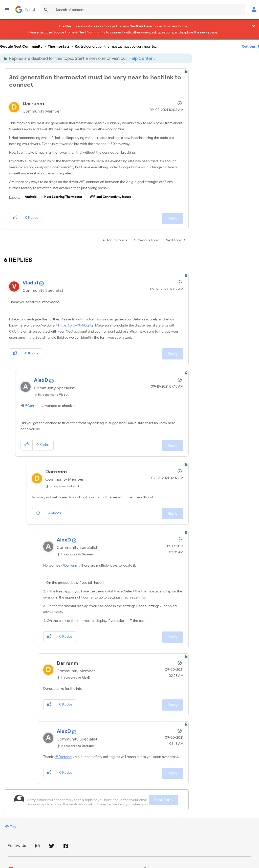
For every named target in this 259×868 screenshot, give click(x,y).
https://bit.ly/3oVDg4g (75, 324)
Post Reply (164, 798)
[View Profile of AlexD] (41, 378)
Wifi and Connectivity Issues (111, 195)
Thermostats (59, 44)
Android (31, 195)
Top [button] (13, 825)
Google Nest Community (25, 10)
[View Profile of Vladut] (30, 281)
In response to (53, 393)
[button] (15, 216)
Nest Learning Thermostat (63, 195)
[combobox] (143, 10)
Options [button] (249, 44)
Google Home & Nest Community (79, 32)
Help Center (141, 56)
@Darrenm (33, 404)
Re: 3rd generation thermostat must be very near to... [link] (116, 44)
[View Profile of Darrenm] (33, 102)
